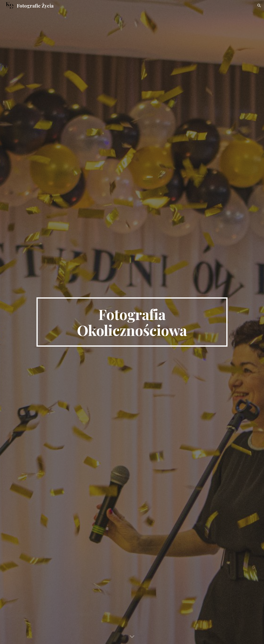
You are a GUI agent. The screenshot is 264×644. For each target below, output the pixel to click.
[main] (132, 322)
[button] (259, 6)
